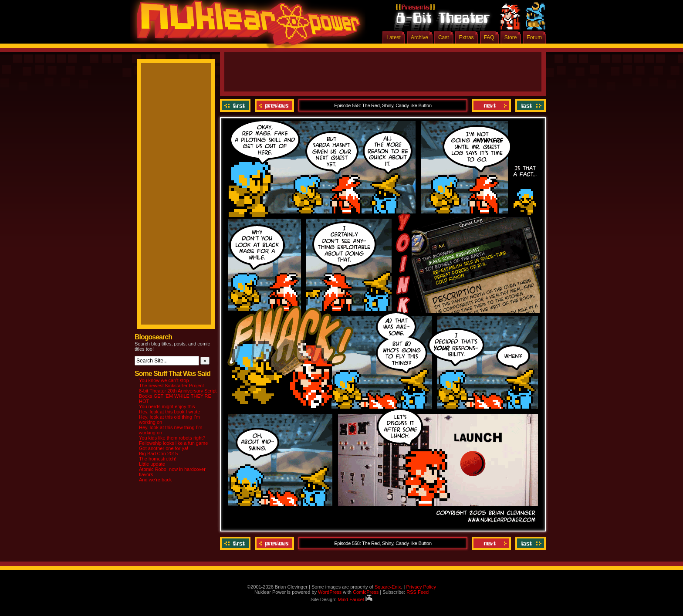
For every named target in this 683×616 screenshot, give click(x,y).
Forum (534, 37)
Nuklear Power (246, 26)
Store (511, 37)
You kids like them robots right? (172, 438)
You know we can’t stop (164, 380)
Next (491, 105)
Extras (467, 37)
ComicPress (366, 592)
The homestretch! (158, 459)
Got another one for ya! (164, 448)
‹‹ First (236, 105)
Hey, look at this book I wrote (169, 412)
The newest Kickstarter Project (171, 386)
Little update (152, 464)
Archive (419, 37)
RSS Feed (418, 592)
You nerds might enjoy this (167, 406)
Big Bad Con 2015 (158, 454)
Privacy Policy (421, 587)
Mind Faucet (355, 599)
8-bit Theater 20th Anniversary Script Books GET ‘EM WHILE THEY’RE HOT (178, 396)
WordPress (330, 592)
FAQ (489, 37)
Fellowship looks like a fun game (173, 443)
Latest (394, 37)
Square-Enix (388, 587)
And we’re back (155, 480)
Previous (274, 105)
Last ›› (529, 105)
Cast (444, 37)
